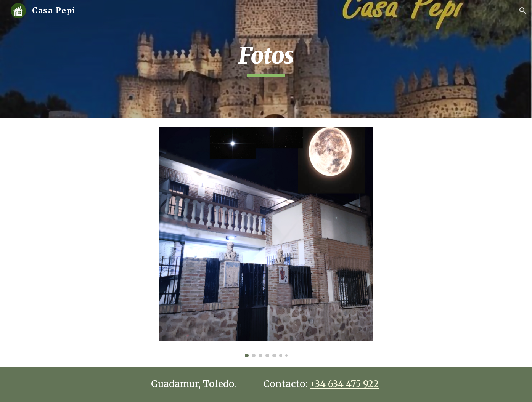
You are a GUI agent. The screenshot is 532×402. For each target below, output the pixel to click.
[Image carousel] (266, 242)
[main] (266, 59)
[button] (523, 11)
